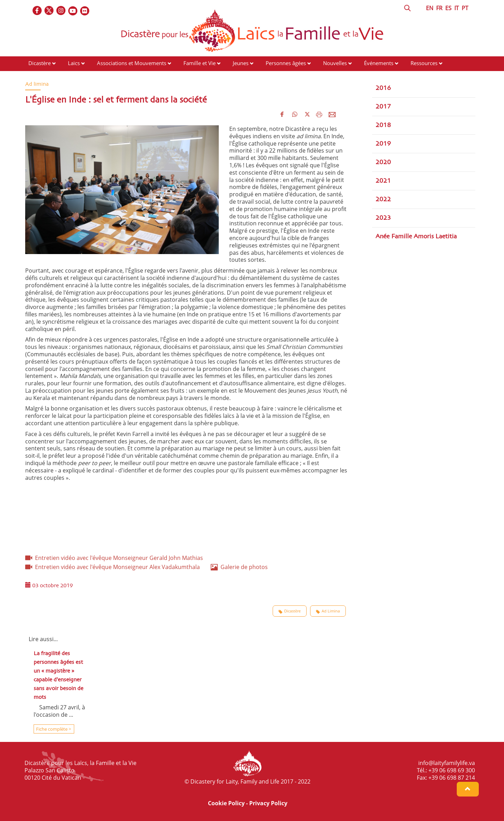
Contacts (39, 76)
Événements (379, 63)
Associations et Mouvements (132, 63)
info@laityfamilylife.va (447, 763)
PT (465, 8)
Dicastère (40, 63)
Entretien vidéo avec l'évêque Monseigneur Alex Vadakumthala (113, 567)
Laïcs (75, 63)
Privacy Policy (268, 803)
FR (439, 8)
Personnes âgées (286, 63)
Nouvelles (335, 63)
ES (448, 8)
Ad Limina (328, 611)
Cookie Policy (226, 803)
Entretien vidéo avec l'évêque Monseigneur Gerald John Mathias (114, 558)
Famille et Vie (199, 63)
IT (457, 8)
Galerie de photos (239, 567)
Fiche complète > (53, 729)
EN (430, 8)
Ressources (424, 63)
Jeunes (241, 63)
